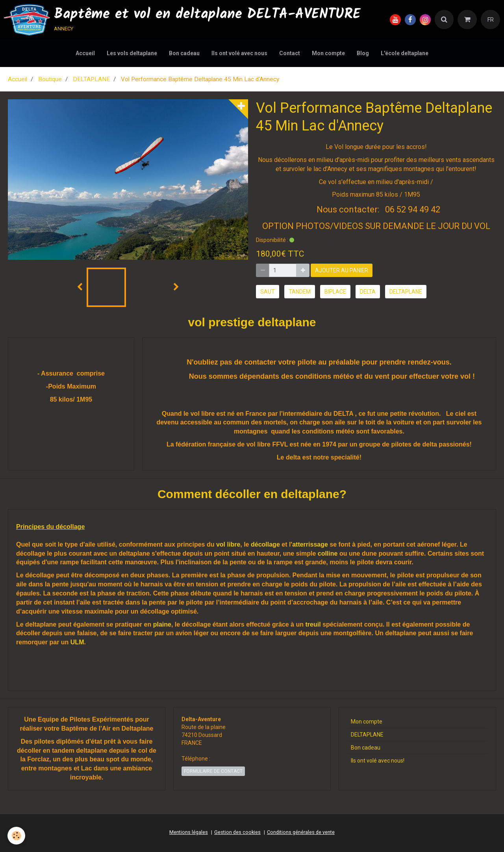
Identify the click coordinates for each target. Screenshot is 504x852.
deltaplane (406, 292)
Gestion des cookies (237, 832)
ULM (77, 642)
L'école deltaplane (405, 53)
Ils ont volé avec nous (239, 53)
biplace (335, 292)
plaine (162, 624)
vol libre (228, 544)
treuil (313, 624)
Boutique (50, 79)
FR (491, 20)
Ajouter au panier (342, 270)
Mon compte (328, 53)
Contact (290, 53)
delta (368, 292)
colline (328, 553)
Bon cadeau (184, 53)
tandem (300, 292)
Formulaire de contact (213, 771)
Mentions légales (189, 832)
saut (268, 292)
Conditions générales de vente (301, 832)
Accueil (85, 53)
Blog (363, 53)
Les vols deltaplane (132, 53)
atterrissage (310, 544)
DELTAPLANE (91, 79)
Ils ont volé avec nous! (378, 761)
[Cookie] (17, 836)
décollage (265, 544)
